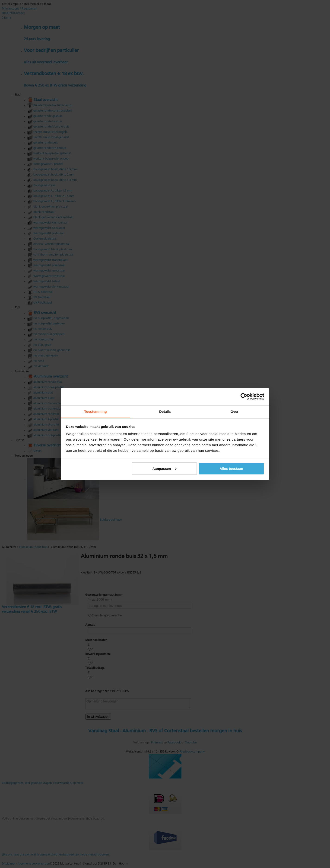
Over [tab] (235, 411)
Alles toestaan (232, 468)
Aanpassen (165, 468)
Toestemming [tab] (95, 411)
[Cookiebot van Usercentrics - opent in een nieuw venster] (244, 397)
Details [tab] (165, 411)
